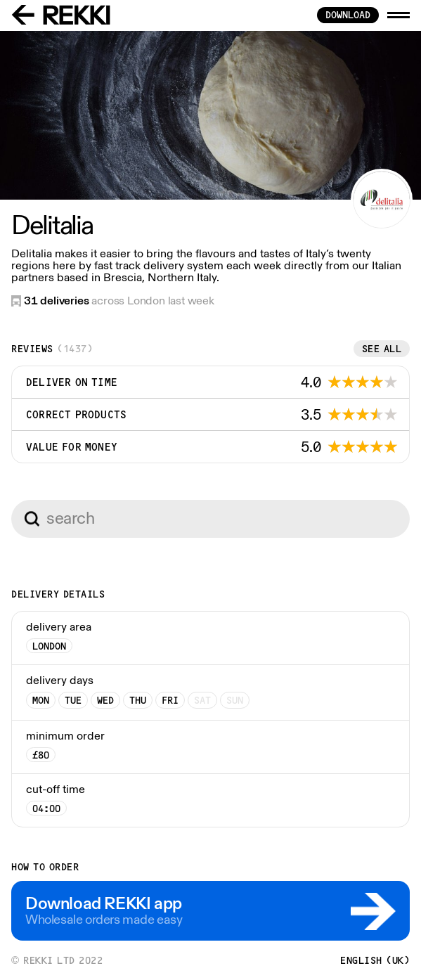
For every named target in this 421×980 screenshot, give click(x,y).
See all (382, 349)
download (348, 15)
